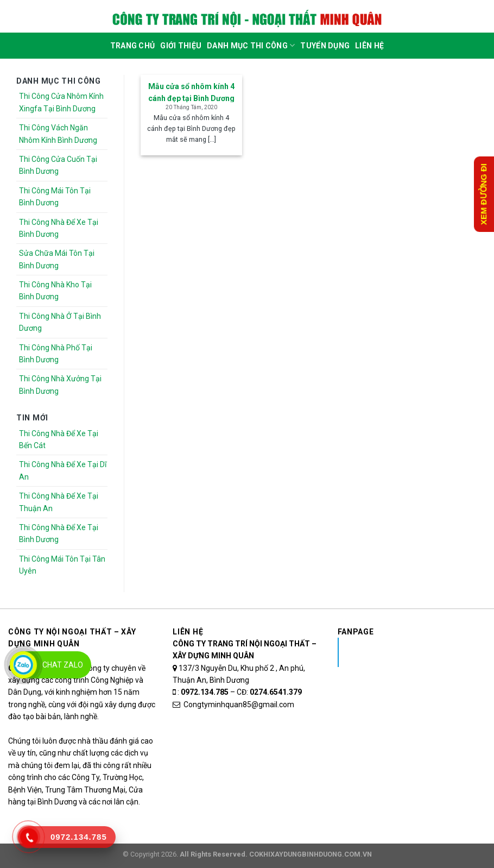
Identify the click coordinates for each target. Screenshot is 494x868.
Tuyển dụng (325, 46)
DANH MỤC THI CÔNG (251, 45)
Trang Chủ (133, 46)
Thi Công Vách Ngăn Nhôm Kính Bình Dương (58, 134)
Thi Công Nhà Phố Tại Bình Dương (56, 354)
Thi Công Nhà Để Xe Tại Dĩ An (63, 470)
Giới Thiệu (181, 46)
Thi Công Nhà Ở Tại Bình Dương (60, 322)
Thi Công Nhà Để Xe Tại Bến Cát (59, 439)
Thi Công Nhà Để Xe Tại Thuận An (59, 502)
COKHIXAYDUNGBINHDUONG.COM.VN (311, 854)
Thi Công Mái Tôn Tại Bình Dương (55, 197)
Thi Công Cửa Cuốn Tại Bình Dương (58, 165)
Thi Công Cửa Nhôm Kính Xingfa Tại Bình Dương (61, 102)
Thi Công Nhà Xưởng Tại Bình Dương (60, 385)
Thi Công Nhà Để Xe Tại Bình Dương (59, 228)
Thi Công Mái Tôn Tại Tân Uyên (62, 565)
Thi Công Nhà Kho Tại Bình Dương (55, 291)
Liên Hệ (369, 46)
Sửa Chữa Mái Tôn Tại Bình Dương (57, 259)
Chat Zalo (63, 665)
